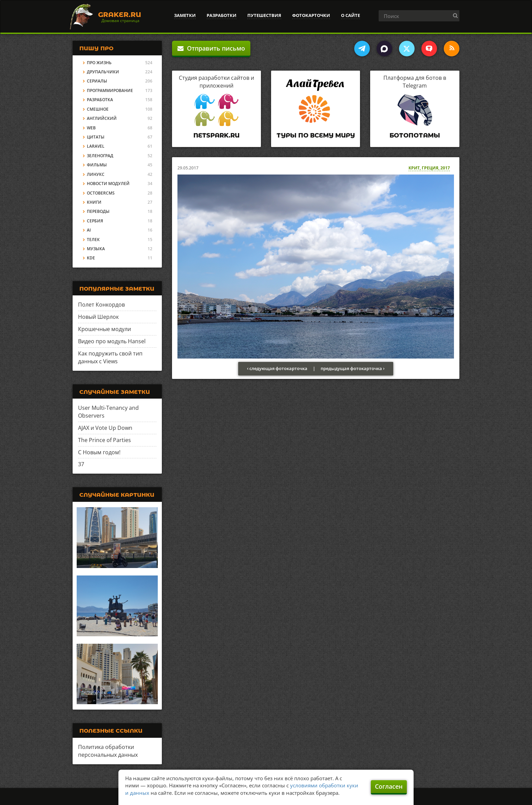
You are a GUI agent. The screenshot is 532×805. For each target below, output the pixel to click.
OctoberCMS (101, 193)
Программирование (110, 90)
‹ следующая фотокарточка (277, 368)
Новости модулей (108, 184)
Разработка (100, 100)
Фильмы (97, 165)
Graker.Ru (120, 15)
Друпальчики (103, 72)
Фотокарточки (311, 15)
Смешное (98, 109)
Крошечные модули (104, 329)
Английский (102, 118)
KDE (91, 258)
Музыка (96, 249)
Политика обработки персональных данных (108, 751)
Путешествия (264, 15)
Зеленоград (100, 156)
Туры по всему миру (316, 135)
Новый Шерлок (98, 317)
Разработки (222, 15)
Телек (93, 240)
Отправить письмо (211, 48)
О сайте (350, 15)
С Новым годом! (99, 452)
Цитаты (96, 137)
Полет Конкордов (101, 305)
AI (89, 230)
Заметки (185, 15)
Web (91, 128)
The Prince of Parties (104, 440)
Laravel (96, 146)
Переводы (98, 211)
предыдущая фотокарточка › (353, 368)
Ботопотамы (415, 135)
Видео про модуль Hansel (112, 341)
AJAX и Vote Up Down (105, 428)
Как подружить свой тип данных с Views (110, 357)
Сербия (95, 221)
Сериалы (97, 81)
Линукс (96, 174)
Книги (94, 202)
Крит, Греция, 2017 (429, 168)
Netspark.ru (216, 135)
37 (81, 464)
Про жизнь (99, 63)
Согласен (389, 786)
